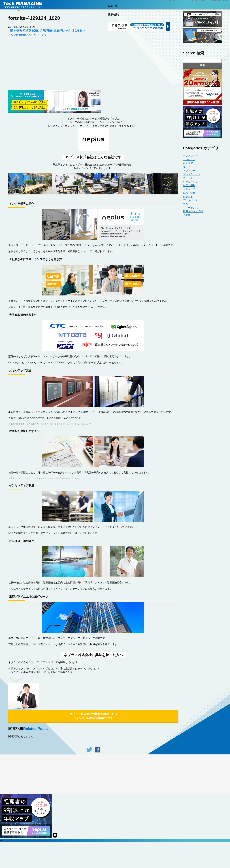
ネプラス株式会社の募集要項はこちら (93, 716)
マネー (187, 204)
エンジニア (189, 159)
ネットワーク (190, 171)
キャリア (188, 163)
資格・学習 (189, 193)
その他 (187, 215)
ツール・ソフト (192, 182)
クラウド (188, 197)
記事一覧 (113, 8)
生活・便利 (189, 185)
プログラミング (192, 174)
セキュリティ (190, 189)
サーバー (188, 167)
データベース (190, 200)
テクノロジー (190, 156)
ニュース (188, 178)
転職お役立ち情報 (193, 211)
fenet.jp (113, 767)
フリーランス (190, 208)
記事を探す (114, 17)
